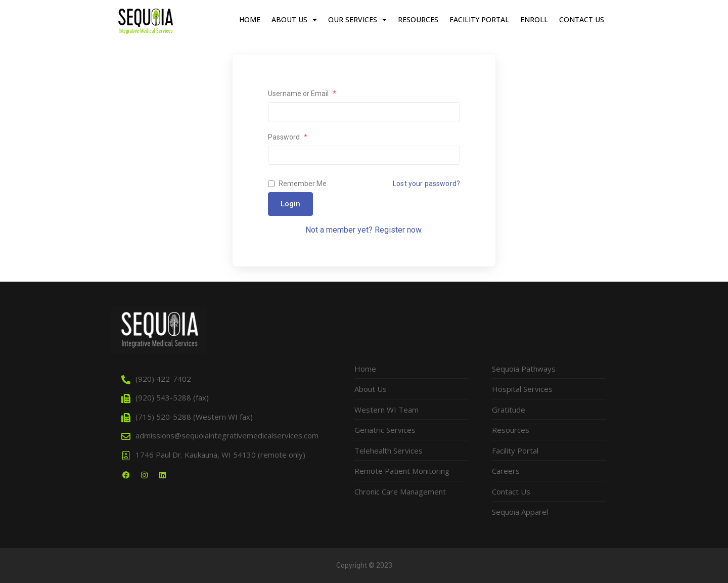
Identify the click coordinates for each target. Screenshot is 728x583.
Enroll (534, 19)
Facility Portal (479, 19)
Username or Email (302, 94)
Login (290, 204)
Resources (418, 19)
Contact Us (582, 19)
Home (250, 19)
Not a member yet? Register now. (364, 230)
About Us (294, 20)
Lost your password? (426, 184)
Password (288, 137)
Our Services (357, 20)
